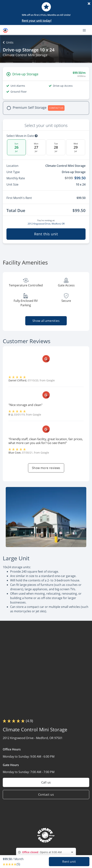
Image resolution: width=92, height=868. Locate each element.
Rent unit (69, 862)
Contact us (46, 795)
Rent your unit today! (37, 21)
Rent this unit (46, 234)
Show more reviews (46, 468)
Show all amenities (46, 321)
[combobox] (46, 852)
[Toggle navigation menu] (86, 30)
